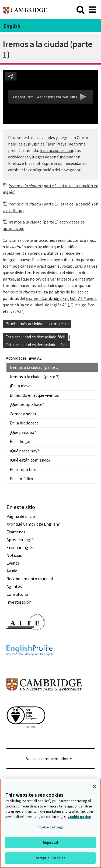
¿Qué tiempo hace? (27, 404)
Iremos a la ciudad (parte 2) (35, 377)
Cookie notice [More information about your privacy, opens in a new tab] (79, 817)
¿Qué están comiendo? (30, 460)
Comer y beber (23, 414)
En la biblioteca (24, 423)
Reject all (50, 843)
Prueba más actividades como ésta (37, 324)
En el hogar (20, 441)
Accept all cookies (50, 858)
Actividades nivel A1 (24, 358)
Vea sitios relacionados (47, 759)
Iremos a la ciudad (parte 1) (35, 367)
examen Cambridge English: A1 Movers (61, 298)
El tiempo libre (24, 469)
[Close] (95, 786)
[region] (50, 823)
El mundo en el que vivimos (34, 395)
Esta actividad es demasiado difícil (36, 345)
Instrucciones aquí (56, 150)
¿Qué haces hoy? (24, 451)
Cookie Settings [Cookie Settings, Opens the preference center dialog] (51, 827)
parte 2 (68, 279)
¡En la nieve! (21, 386)
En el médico (21, 479)
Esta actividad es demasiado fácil (35, 337)
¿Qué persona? (23, 432)
